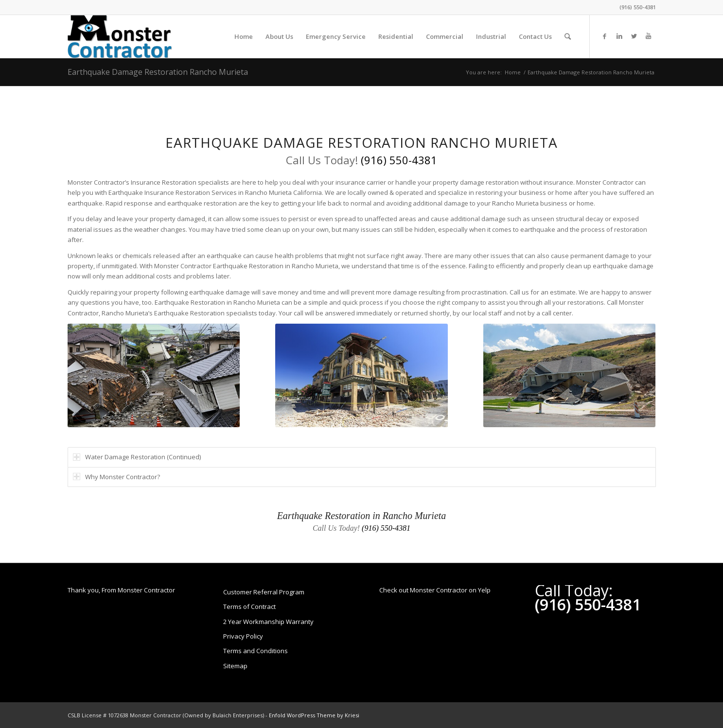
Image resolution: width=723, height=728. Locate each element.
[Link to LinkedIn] (619, 36)
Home (513, 72)
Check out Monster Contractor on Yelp (435, 590)
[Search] (568, 36)
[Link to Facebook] (605, 36)
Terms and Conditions (256, 651)
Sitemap (235, 666)
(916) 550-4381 (638, 7)
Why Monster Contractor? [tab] (116, 477)
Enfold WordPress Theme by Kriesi (314, 715)
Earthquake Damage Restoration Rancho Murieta (158, 72)
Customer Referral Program (264, 592)
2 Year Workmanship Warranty (268, 622)
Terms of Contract (249, 607)
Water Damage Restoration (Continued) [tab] (137, 457)
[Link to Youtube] (649, 36)
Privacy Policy (243, 636)
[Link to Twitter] (634, 36)
